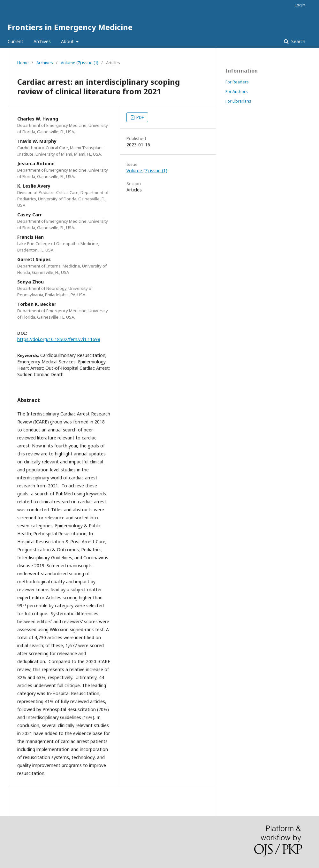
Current (15, 41)
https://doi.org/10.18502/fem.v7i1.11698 (59, 339)
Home (23, 63)
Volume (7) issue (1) (80, 63)
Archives (42, 41)
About (68, 41)
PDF (140, 117)
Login (300, 5)
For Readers (237, 82)
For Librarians (238, 101)
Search (298, 41)
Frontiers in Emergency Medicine (70, 27)
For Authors (237, 91)
